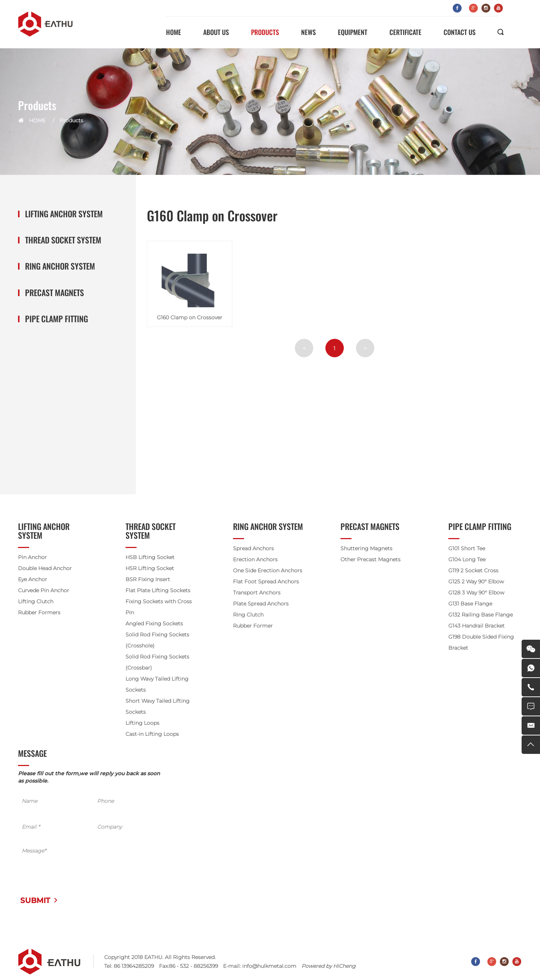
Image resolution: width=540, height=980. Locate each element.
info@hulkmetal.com (269, 966)
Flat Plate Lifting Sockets (158, 590)
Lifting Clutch (36, 601)
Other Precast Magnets (370, 559)
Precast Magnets (54, 293)
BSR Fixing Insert (148, 579)
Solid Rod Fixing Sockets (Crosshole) (157, 640)
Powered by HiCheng (329, 966)
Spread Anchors (253, 548)
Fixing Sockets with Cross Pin (159, 607)
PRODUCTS (265, 32)
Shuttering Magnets (366, 548)
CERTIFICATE (405, 32)
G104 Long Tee (467, 559)
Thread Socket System (63, 240)
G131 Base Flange (470, 604)
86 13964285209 (134, 966)
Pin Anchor (32, 557)
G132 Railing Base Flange (481, 615)
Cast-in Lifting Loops (152, 734)
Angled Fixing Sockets (154, 624)
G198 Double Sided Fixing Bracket (481, 642)
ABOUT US (216, 32)
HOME (174, 32)
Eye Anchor (33, 579)
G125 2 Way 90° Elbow (476, 582)
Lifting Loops (142, 723)
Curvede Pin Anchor (44, 590)
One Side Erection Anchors (268, 570)
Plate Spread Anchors (261, 604)
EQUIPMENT (353, 32)
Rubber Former (253, 626)
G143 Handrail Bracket (477, 626)
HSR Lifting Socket (150, 568)
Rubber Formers (39, 612)
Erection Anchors (255, 559)
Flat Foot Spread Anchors (266, 582)
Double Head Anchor (45, 568)
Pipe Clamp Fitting (57, 319)
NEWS (308, 32)
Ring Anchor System (60, 266)
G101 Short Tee (467, 548)
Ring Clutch (248, 615)
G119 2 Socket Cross (473, 570)
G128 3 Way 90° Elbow (476, 593)
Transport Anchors (257, 593)
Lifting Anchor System (64, 214)
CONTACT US (460, 32)
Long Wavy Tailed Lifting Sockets (157, 684)
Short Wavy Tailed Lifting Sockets (158, 706)
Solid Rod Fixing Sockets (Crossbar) (157, 662)
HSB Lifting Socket (150, 557)
